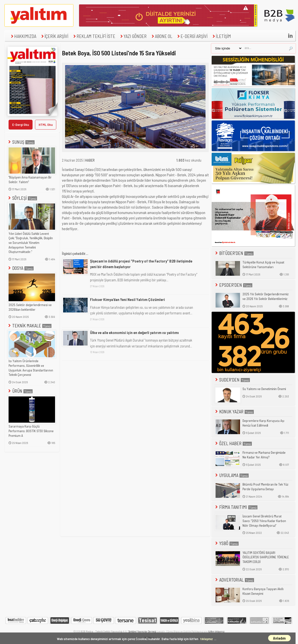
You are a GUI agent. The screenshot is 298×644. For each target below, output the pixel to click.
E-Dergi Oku (21, 125)
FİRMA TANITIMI (236, 507)
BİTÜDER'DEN (234, 253)
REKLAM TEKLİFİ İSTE (94, 36)
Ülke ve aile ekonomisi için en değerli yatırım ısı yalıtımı (134, 332)
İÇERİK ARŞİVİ (54, 36)
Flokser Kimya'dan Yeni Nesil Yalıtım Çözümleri (127, 299)
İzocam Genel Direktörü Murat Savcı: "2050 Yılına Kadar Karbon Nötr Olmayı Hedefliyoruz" (264, 521)
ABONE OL (161, 36)
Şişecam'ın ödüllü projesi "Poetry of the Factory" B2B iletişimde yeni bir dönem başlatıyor (141, 264)
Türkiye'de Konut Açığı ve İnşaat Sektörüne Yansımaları (263, 265)
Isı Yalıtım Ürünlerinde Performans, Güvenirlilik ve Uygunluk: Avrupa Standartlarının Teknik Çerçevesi (31, 368)
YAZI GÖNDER (133, 36)
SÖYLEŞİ (22, 198)
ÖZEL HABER (233, 443)
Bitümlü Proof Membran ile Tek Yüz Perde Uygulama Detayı (265, 487)
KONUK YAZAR (234, 411)
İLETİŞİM (221, 36)
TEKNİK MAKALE (29, 326)
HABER (90, 160)
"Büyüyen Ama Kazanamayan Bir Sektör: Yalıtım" (30, 180)
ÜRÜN (20, 391)
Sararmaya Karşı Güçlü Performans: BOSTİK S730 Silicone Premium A (31, 431)
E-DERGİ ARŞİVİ (192, 36)
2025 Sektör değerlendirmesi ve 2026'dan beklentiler (30, 307)
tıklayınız (206, 639)
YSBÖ (227, 543)
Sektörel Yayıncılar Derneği (142, 631)
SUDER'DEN (232, 380)
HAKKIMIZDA (23, 36)
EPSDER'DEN (233, 285)
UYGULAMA (232, 475)
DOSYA (21, 268)
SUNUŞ (21, 142)
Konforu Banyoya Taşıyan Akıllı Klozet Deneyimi (263, 591)
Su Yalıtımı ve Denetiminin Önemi (264, 389)
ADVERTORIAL (234, 580)
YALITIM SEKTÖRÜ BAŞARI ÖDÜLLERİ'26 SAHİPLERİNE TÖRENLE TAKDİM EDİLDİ (266, 557)
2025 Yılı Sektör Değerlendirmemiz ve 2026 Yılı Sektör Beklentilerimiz (265, 296)
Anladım (279, 638)
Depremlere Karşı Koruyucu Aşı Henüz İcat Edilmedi (263, 423)
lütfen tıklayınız (216, 631)
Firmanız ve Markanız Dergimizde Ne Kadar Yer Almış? (264, 455)
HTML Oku (46, 125)
